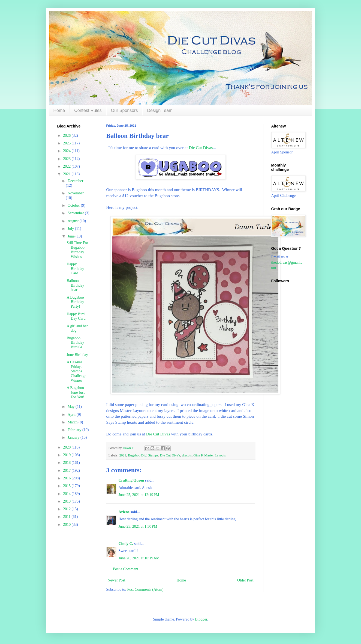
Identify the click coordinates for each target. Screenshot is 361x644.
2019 (67, 455)
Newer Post (117, 580)
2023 (67, 159)
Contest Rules (88, 110)
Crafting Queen (131, 480)
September (76, 213)
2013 (67, 501)
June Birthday (77, 355)
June (72, 236)
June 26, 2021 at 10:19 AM (139, 558)
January (74, 437)
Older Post (245, 580)
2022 (67, 166)
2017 (67, 471)
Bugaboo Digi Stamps (143, 455)
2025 (67, 143)
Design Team (160, 110)
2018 (67, 463)
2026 (67, 136)
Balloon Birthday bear (75, 285)
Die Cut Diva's (170, 455)
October (74, 205)
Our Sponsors (124, 110)
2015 (67, 486)
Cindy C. (126, 544)
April (72, 415)
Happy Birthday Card (75, 269)
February (75, 430)
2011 (67, 517)
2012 (67, 509)
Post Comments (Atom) (145, 590)
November (76, 193)
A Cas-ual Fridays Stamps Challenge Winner (76, 371)
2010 (67, 525)
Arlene (124, 512)
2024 (67, 151)
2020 (67, 447)
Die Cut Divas (200, 148)
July (71, 229)
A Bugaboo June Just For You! (76, 392)
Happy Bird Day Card (76, 316)
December (76, 181)
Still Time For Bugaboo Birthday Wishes (77, 250)
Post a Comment (126, 569)
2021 (123, 455)
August (74, 221)
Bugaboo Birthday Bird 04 (75, 343)
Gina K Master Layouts (210, 455)
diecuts (187, 455)
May (72, 407)
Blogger (201, 619)
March (73, 422)
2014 (67, 494)
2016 (67, 478)
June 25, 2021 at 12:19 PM (139, 495)
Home (59, 110)
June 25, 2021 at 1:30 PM (138, 526)
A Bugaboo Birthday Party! (75, 302)
